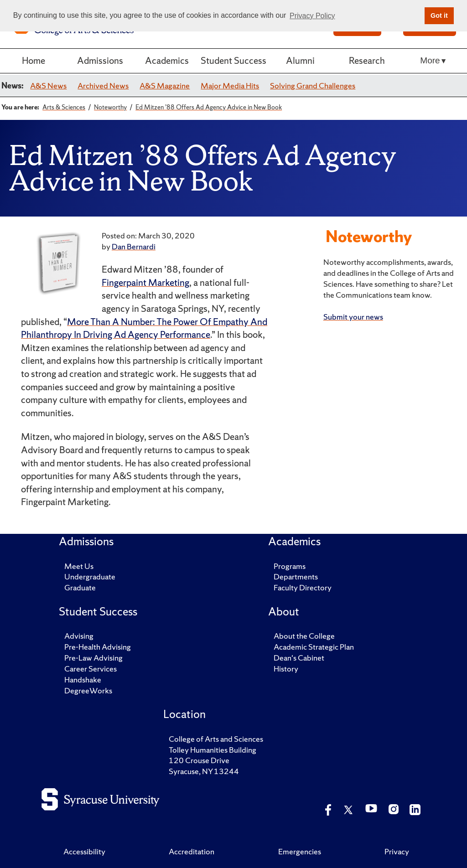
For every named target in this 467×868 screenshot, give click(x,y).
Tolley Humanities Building (213, 750)
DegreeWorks (88, 690)
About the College (304, 636)
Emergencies (300, 851)
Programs (290, 566)
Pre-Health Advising (98, 647)
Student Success (233, 60)
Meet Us (79, 566)
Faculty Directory (303, 587)
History (286, 669)
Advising (79, 636)
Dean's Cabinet (299, 658)
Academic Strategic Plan (314, 647)
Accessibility (84, 851)
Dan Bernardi (134, 246)
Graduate (80, 587)
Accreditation (192, 851)
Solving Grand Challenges (313, 85)
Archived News (103, 85)
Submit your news (353, 317)
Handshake (83, 679)
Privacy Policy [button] (312, 16)
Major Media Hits (230, 85)
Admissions (100, 60)
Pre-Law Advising (93, 658)
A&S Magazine (165, 85)
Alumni (300, 60)
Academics (167, 60)
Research (367, 60)
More (430, 60)
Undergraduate (90, 576)
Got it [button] (439, 15)
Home (34, 60)
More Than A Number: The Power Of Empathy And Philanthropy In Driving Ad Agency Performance (144, 328)
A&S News (48, 85)
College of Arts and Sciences (216, 739)
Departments (296, 576)
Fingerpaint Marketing (145, 282)
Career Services (91, 669)
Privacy (397, 851)
